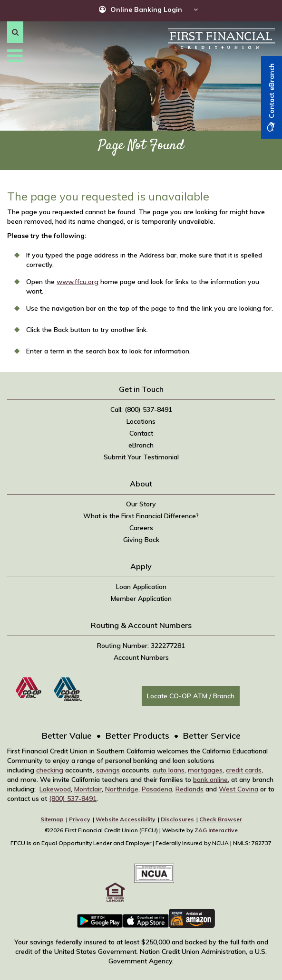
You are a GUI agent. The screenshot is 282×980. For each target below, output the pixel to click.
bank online (210, 780)
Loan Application (141, 587)
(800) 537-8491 (73, 799)
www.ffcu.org (78, 282)
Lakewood (55, 789)
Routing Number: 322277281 (141, 646)
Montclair (88, 789)
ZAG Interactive (216, 830)
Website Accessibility (126, 819)
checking (50, 770)
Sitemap (52, 819)
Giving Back (141, 540)
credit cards (244, 770)
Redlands (190, 789)
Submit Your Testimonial (141, 457)
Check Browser (221, 819)
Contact (141, 433)
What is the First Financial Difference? (141, 516)
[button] (15, 32)
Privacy (80, 819)
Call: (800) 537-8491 (141, 409)
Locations (141, 421)
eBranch (141, 445)
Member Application (141, 599)
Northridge (122, 789)
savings (108, 770)
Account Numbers (141, 657)
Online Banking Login (146, 10)
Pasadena (157, 789)
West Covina (238, 789)
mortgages (205, 770)
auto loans (169, 770)
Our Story (141, 504)
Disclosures (177, 819)
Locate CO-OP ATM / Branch (191, 696)
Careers (141, 528)
